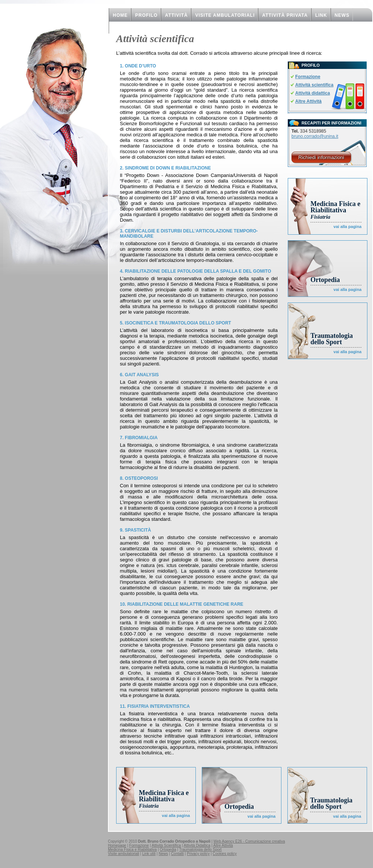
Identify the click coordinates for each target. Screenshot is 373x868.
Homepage (117, 845)
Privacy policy (198, 854)
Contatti (177, 854)
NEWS (342, 15)
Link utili (149, 854)
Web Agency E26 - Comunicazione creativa (249, 841)
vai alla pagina (348, 226)
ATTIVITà (176, 15)
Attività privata (285, 15)
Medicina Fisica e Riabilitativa (335, 210)
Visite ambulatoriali (225, 15)
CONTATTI (125, 28)
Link (321, 15)
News (163, 854)
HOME (120, 15)
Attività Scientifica (166, 845)
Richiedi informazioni (321, 157)
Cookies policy (224, 854)
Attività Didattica (197, 845)
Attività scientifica (314, 85)
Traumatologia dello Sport (332, 339)
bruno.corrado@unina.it (315, 136)
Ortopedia (325, 280)
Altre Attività (308, 101)
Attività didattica (313, 93)
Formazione (308, 77)
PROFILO (146, 15)
